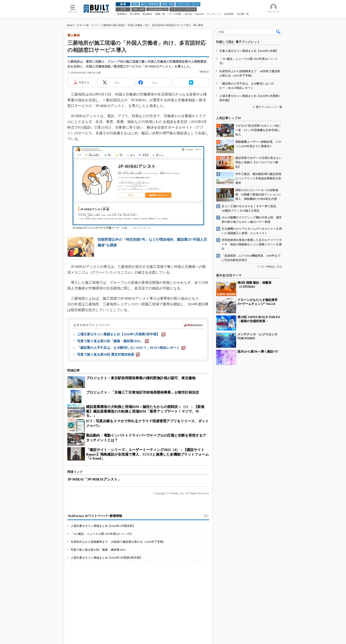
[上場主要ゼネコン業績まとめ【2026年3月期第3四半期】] (121, 334)
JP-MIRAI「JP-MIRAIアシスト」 (94, 479)
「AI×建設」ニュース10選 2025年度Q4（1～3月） (102, 534)
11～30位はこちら (272, 267)
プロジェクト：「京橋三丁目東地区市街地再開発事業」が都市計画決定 (143, 392)
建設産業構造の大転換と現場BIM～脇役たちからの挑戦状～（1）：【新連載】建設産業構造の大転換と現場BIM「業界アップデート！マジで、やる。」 (145, 411)
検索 (278, 32)
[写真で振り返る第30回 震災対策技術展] (108, 355)
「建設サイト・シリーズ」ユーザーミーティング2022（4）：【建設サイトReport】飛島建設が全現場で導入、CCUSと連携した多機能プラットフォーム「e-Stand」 (147, 454)
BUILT (71, 25)
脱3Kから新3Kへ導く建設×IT (258, 352)
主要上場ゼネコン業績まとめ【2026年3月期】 (249, 51)
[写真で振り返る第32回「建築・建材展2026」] (113, 341)
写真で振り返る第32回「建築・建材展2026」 (99, 550)
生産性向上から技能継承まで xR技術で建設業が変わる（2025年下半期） (118, 542)
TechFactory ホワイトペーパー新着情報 (95, 516)
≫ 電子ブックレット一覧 (267, 107)
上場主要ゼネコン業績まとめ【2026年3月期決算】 (103, 526)
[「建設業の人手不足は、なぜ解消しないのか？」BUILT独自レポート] (131, 348)
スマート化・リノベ (87, 25)
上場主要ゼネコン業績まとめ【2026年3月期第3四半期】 (106, 558)
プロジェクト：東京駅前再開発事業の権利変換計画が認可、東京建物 (141, 378)
